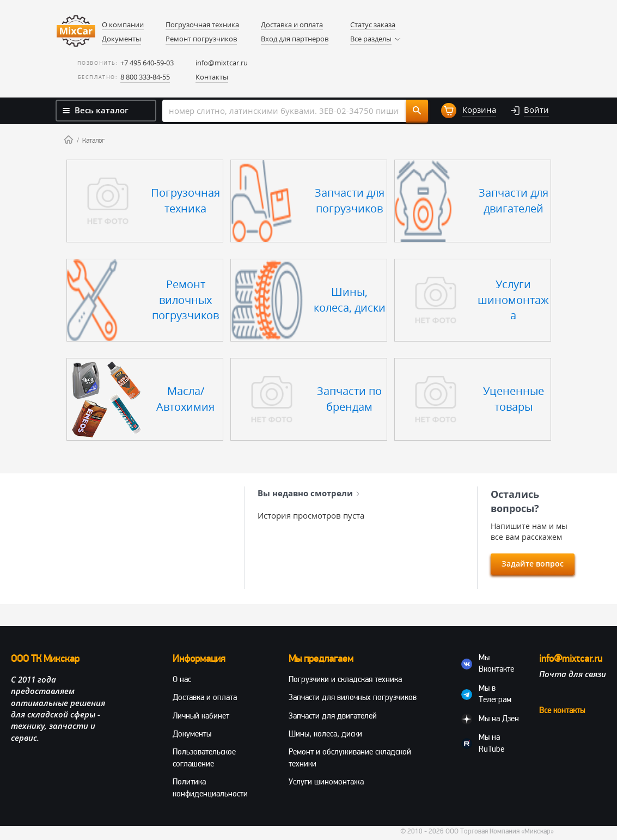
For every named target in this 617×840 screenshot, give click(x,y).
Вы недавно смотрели (308, 493)
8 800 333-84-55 (145, 77)
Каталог (93, 141)
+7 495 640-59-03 (147, 63)
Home (69, 139)
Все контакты (562, 710)
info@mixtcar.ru (222, 63)
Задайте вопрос (533, 564)
